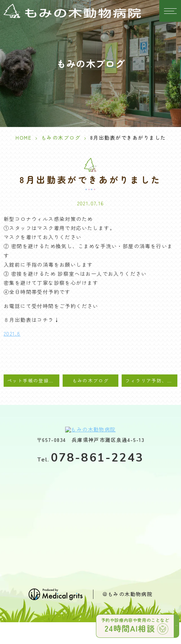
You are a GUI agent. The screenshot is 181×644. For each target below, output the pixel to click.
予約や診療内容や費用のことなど (136, 624)
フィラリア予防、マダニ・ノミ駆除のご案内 (151, 380)
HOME (24, 138)
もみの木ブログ (61, 138)
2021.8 (12, 333)
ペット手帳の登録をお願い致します (33, 380)
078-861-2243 (90, 458)
